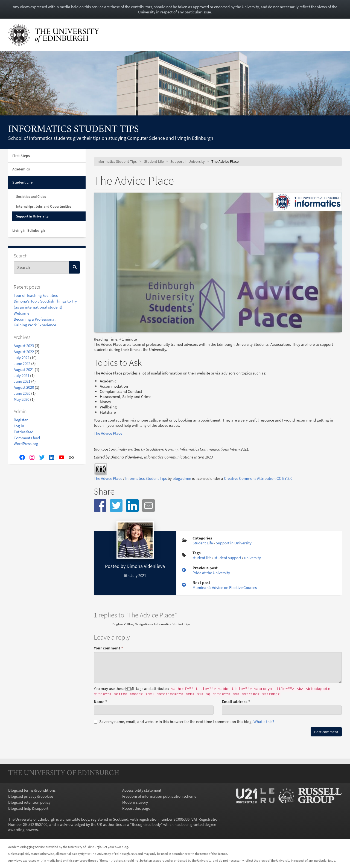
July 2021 (21, 375)
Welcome (21, 313)
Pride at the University (211, 573)
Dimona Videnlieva (146, 566)
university (253, 558)
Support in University (32, 216)
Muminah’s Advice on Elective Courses (225, 587)
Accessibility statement (142, 790)
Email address (236, 702)
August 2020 (24, 387)
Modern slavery (135, 802)
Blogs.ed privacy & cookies (31, 796)
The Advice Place (108, 433)
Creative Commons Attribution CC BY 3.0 (258, 478)
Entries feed (24, 432)
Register (21, 420)
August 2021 (24, 369)
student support (228, 558)
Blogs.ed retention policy (29, 802)
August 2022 (24, 352)
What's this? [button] (264, 722)
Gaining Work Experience (35, 325)
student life (202, 558)
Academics (21, 169)
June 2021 (22, 381)
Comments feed (27, 438)
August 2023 (24, 346)
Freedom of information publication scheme (159, 796)
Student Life (22, 182)
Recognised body (146, 824)
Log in (19, 426)
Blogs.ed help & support (28, 808)
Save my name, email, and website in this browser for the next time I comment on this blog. (184, 722)
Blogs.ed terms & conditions (32, 790)
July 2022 (21, 358)
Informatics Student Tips (74, 130)
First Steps (21, 156)
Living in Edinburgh (29, 230)
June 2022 (22, 363)
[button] (100, 506)
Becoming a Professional (35, 319)
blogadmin (182, 478)
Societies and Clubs (31, 197)
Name (100, 702)
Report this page (136, 808)
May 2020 (21, 399)
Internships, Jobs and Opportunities (44, 206)
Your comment (108, 648)
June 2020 (22, 393)
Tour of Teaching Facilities (36, 295)
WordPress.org (26, 444)
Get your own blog (115, 847)
